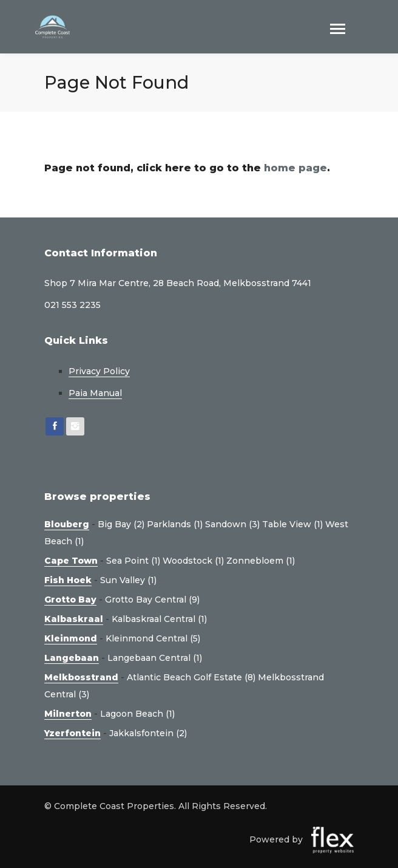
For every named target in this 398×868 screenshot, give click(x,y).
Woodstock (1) (193, 561)
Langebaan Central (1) (155, 658)
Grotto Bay (70, 600)
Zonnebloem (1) (261, 561)
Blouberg (67, 524)
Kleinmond (71, 638)
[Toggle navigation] (338, 30)
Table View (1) (292, 524)
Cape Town (71, 561)
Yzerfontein (73, 733)
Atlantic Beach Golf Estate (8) (191, 677)
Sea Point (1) (133, 561)
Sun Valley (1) (128, 580)
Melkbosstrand (81, 677)
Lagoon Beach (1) (137, 714)
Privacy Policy (99, 371)
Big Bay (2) (121, 524)
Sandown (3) (232, 524)
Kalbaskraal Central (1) (159, 619)
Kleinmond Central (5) (153, 638)
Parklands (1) (175, 524)
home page (295, 168)
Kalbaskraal (74, 619)
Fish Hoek (68, 580)
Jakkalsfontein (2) (148, 733)
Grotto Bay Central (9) (152, 600)
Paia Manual (95, 393)
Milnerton (68, 714)
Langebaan (72, 658)
